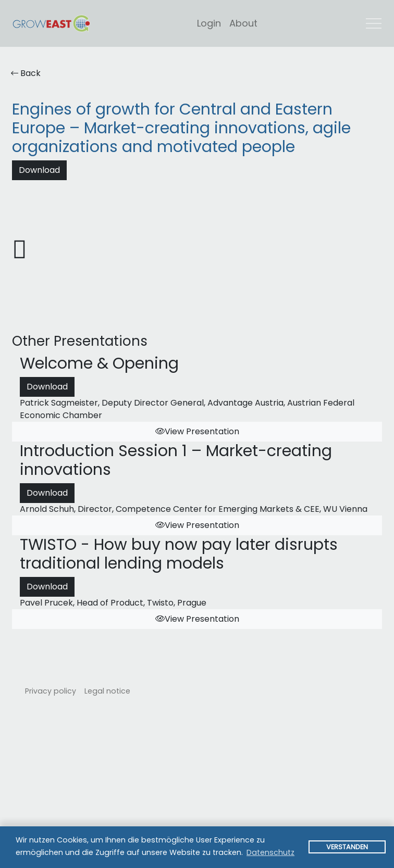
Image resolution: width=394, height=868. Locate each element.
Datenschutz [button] (270, 852)
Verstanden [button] (347, 847)
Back (26, 73)
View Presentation (197, 431)
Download (39, 170)
